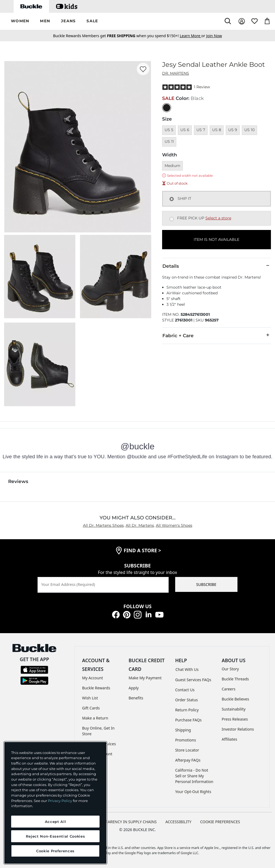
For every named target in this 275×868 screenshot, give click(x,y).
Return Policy (187, 710)
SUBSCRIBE (206, 584)
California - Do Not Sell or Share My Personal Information (194, 776)
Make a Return (95, 718)
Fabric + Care (217, 335)
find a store (143, 550)
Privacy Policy (60, 801)
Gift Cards (91, 708)
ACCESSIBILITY (178, 822)
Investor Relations (238, 729)
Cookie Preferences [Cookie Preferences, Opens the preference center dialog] (55, 851)
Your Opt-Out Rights (193, 792)
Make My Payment (145, 678)
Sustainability (234, 709)
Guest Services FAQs (193, 680)
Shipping (183, 730)
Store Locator (187, 750)
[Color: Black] (167, 108)
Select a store (218, 218)
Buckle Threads (235, 679)
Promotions (186, 740)
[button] (20, 21)
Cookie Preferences (220, 822)
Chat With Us (187, 669)
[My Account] (242, 21)
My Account (93, 678)
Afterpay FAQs (188, 760)
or (193, 36)
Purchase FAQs (188, 720)
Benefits (136, 698)
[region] (55, 803)
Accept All (55, 822)
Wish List (90, 698)
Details (217, 266)
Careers (228, 689)
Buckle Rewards (96, 688)
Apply (134, 688)
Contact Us (185, 690)
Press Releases (235, 719)
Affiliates (229, 739)
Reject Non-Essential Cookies (55, 836)
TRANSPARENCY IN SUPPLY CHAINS (125, 822)
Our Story (230, 669)
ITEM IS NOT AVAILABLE (217, 239)
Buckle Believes (235, 699)
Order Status (186, 700)
